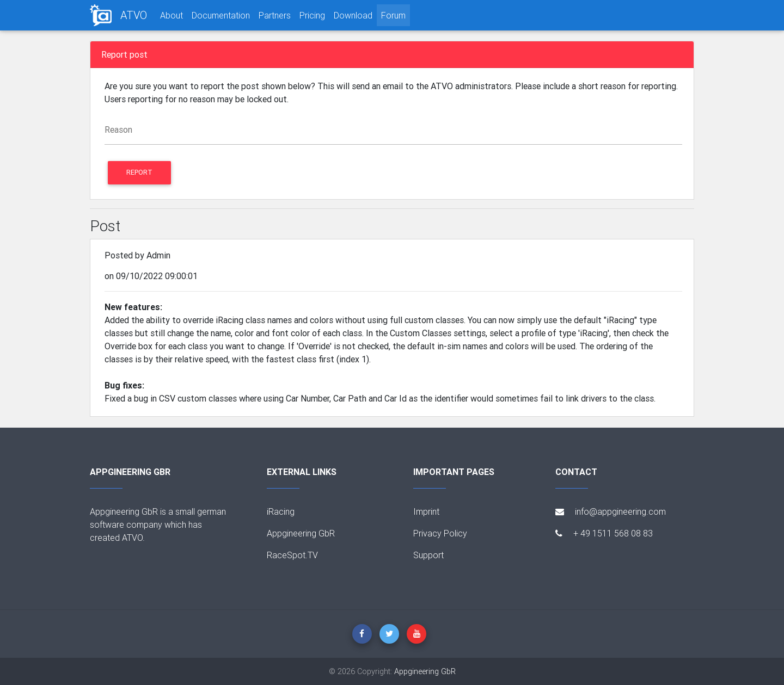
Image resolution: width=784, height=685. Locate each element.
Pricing (312, 15)
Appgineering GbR (301, 533)
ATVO (134, 15)
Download (353, 15)
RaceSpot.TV (292, 555)
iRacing (281, 511)
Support (428, 555)
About (171, 15)
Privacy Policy (440, 533)
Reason (118, 129)
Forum (393, 15)
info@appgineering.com (611, 511)
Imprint (426, 511)
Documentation (221, 15)
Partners (275, 15)
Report (139, 172)
